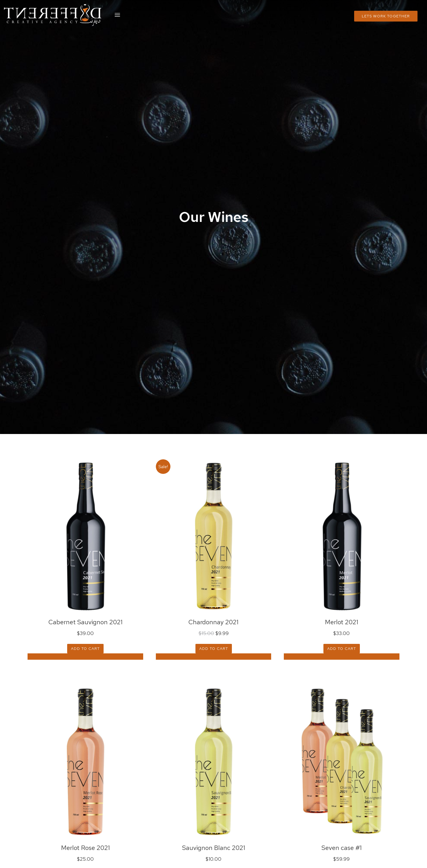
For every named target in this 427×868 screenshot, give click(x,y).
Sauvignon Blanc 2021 (214, 848)
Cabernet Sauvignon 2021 (86, 622)
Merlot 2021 (342, 622)
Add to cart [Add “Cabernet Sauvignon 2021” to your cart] (85, 649)
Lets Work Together (386, 16)
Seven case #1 (342, 848)
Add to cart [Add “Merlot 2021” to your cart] (342, 649)
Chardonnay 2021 (213, 622)
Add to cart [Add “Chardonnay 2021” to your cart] (214, 649)
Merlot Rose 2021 (86, 848)
